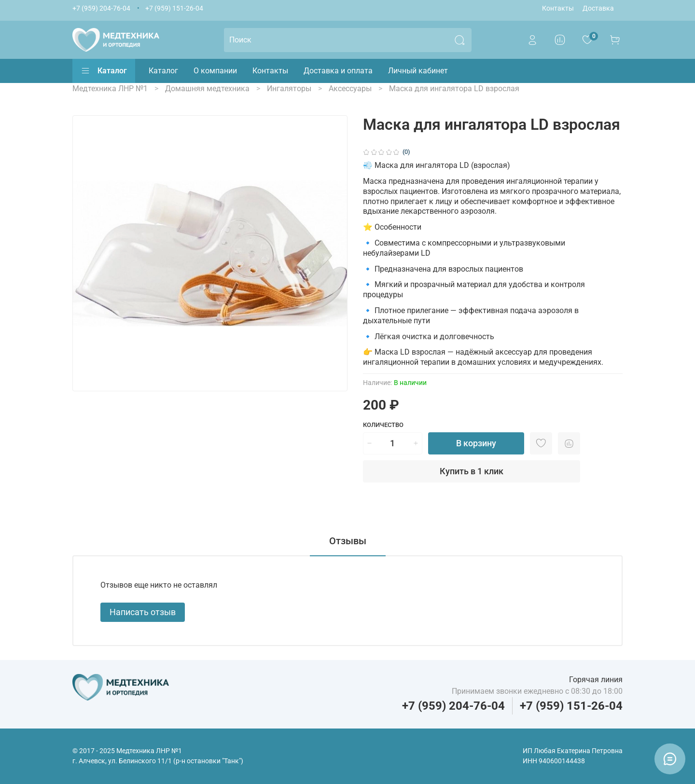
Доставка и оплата (338, 71)
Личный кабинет (418, 71)
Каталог (104, 71)
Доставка (598, 8)
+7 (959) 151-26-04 (174, 8)
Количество (383, 425)
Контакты (558, 8)
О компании (215, 71)
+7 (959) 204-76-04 (101, 8)
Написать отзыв (143, 612)
